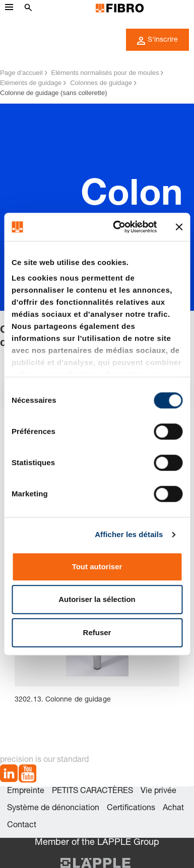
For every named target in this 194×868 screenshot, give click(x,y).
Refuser (97, 632)
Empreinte (26, 792)
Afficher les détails (129, 534)
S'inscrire (157, 41)
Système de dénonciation (53, 809)
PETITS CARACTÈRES (92, 792)
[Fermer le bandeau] (179, 227)
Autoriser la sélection (97, 599)
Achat (173, 809)
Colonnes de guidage (101, 83)
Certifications (131, 809)
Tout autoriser (97, 567)
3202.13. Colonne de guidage (63, 700)
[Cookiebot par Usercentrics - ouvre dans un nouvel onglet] (117, 227)
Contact (22, 826)
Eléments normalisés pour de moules (105, 73)
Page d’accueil (21, 73)
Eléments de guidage (31, 83)
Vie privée (158, 792)
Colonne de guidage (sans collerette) (53, 93)
